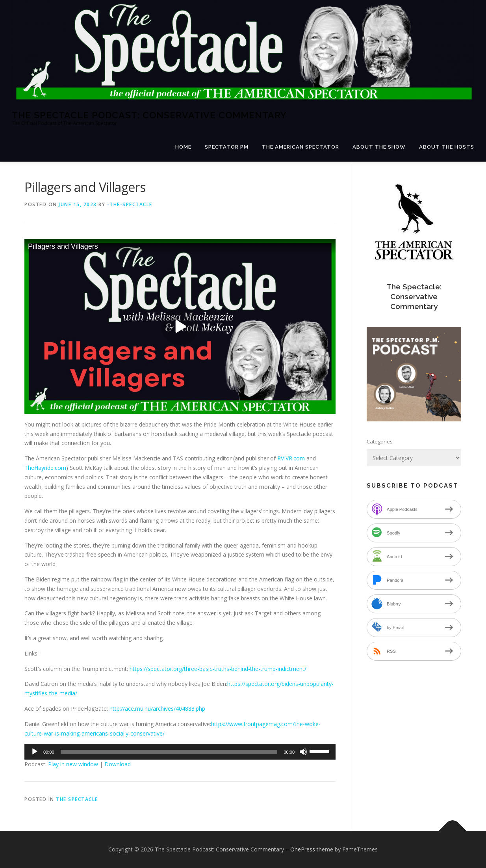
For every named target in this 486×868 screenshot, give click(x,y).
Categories (380, 441)
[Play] (35, 752)
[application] (180, 752)
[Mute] (303, 752)
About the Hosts (447, 147)
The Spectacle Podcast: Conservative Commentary (149, 115)
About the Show (379, 147)
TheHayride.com (45, 468)
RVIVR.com (291, 458)
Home (183, 147)
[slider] (169, 752)
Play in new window (73, 764)
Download (118, 764)
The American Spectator (301, 147)
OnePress (303, 849)
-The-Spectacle (130, 204)
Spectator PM (227, 147)
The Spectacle (77, 799)
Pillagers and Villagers (63, 246)
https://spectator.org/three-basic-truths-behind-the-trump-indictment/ (218, 669)
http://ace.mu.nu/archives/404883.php (157, 709)
